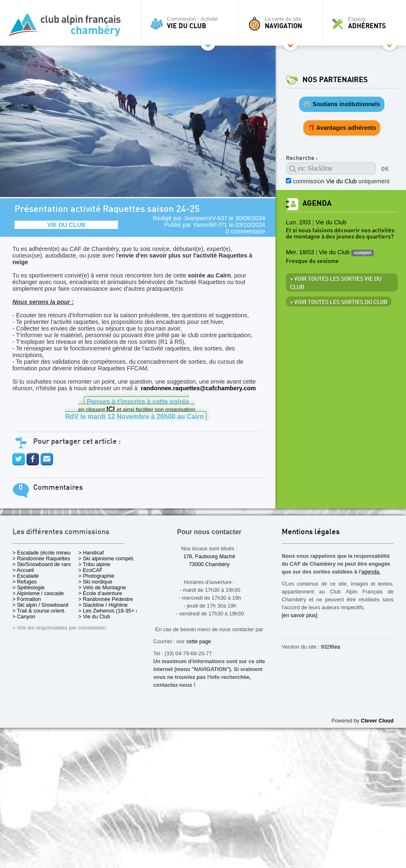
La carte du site (283, 23)
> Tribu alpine (94, 564)
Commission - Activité (192, 23)
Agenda (317, 203)
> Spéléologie (29, 587)
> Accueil (23, 570)
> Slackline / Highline (103, 605)
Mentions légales (311, 532)
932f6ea (331, 647)
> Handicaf (91, 553)
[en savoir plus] (300, 615)
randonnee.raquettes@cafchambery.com (198, 388)
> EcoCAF (91, 570)
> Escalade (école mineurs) (45, 553)
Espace (366, 23)
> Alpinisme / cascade (38, 593)
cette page (199, 641)
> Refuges (25, 582)
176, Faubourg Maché (209, 556)
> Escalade (26, 576)
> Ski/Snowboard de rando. (45, 564)
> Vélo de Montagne (102, 587)
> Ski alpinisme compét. (106, 558)
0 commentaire (245, 231)
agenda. (371, 572)
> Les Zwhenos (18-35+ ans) (112, 611)
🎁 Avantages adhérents (342, 128)
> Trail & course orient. (39, 611)
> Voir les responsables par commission (59, 628)
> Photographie (96, 576)
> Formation (27, 599)
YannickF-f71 (210, 225)
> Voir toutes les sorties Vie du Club (336, 283)
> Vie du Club (94, 616)
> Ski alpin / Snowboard (40, 605)
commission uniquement (341, 181)
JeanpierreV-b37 (205, 218)
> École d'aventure (100, 593)
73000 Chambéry (209, 564)
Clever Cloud (377, 721)
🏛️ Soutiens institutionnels (342, 104)
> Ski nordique (95, 582)
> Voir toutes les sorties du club (339, 302)
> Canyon (24, 616)
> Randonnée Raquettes (41, 558)
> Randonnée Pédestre (106, 599)
